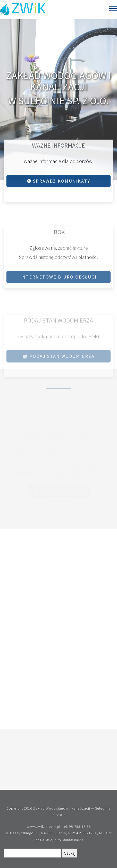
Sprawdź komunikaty (59, 182)
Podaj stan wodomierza (59, 359)
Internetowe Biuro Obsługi (58, 279)
